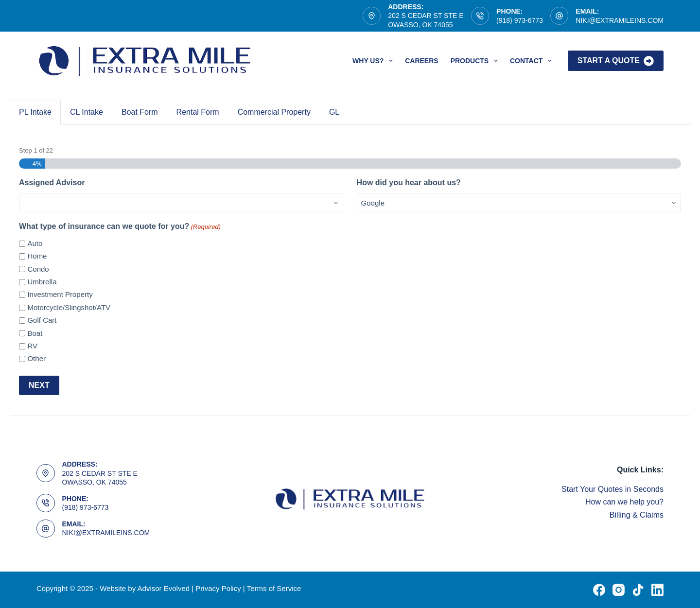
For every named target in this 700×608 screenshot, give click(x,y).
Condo (38, 269)
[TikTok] (638, 590)
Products (476, 61)
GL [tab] (334, 112)
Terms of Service (274, 588)
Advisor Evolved (165, 588)
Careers (421, 61)
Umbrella (42, 282)
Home (37, 256)
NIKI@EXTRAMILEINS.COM (620, 20)
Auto (35, 243)
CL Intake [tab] (87, 112)
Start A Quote (616, 61)
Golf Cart (42, 320)
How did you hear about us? (409, 182)
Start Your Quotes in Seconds (612, 489)
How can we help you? (624, 502)
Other (36, 358)
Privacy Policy (218, 588)
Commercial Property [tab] (274, 112)
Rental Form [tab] (198, 112)
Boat (35, 333)
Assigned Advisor (52, 182)
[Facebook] (599, 590)
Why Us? (375, 61)
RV (32, 346)
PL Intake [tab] (35, 112)
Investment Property (60, 294)
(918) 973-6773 (520, 20)
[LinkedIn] (657, 590)
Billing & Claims (637, 515)
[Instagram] (619, 590)
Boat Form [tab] (140, 112)
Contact (533, 61)
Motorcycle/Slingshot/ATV (69, 307)
